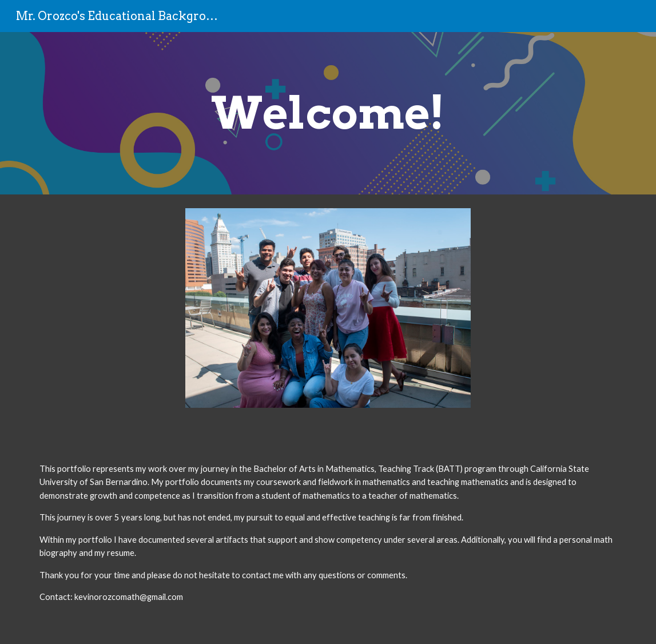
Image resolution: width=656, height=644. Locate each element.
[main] (328, 113)
